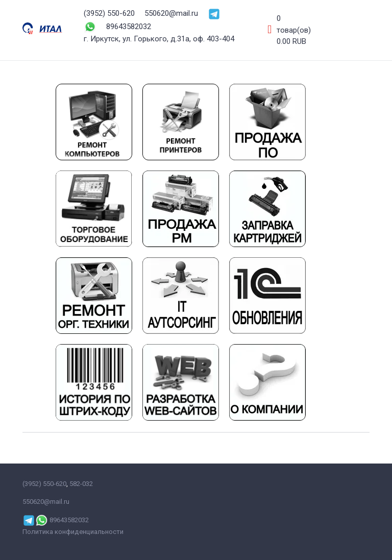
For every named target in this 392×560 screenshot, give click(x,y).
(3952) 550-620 (109, 13)
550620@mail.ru (171, 13)
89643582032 (129, 27)
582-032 (81, 484)
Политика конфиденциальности (73, 532)
